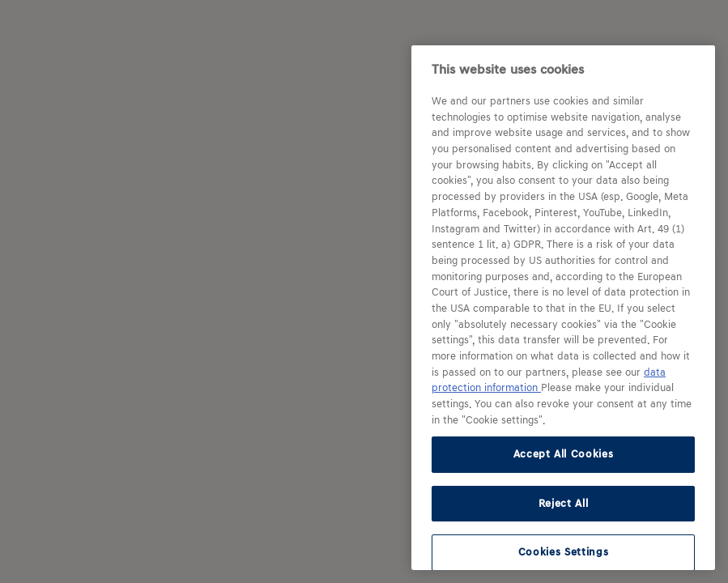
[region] (563, 308)
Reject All (564, 503)
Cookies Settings (564, 552)
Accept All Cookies (564, 454)
